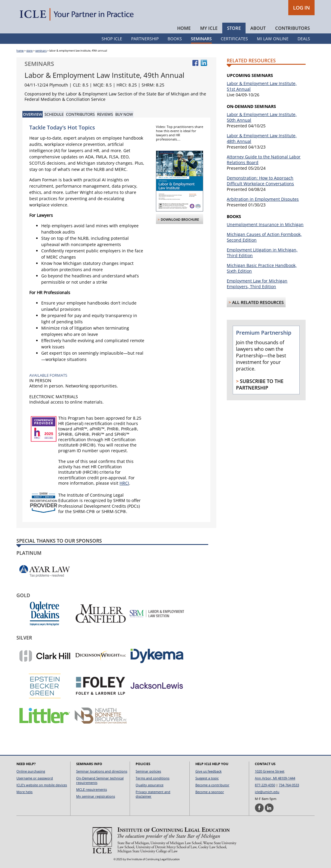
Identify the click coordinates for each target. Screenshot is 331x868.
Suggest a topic (207, 778)
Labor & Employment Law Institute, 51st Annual (262, 86)
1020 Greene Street (270, 771)
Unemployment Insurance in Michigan (265, 224)
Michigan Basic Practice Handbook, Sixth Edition (262, 268)
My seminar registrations (96, 796)
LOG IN (301, 8)
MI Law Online (273, 39)
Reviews (105, 114)
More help (24, 792)
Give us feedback (209, 771)
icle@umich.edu (267, 792)
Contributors (292, 28)
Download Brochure (180, 219)
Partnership (145, 39)
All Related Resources (258, 302)
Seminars (201, 39)
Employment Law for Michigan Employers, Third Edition (257, 284)
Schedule (54, 114)
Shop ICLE (112, 39)
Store (234, 28)
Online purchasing (31, 771)
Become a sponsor (210, 792)
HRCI (124, 483)
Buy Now (124, 114)
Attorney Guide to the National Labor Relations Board (264, 160)
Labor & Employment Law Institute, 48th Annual (262, 138)
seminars (41, 51)
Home (184, 28)
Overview (33, 114)
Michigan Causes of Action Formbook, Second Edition (264, 237)
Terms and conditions (153, 778)
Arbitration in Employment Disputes (263, 199)
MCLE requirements (92, 789)
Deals (304, 39)
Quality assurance (150, 785)
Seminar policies (148, 771)
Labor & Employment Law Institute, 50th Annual (262, 117)
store (29, 51)
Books (175, 39)
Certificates (234, 39)
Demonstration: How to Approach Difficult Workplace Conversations (260, 181)
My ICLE (209, 28)
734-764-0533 (289, 785)
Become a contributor (212, 785)
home (20, 51)
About (258, 28)
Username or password (35, 778)
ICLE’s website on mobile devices (42, 785)
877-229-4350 (265, 785)
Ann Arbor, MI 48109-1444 (275, 778)
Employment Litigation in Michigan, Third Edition (262, 253)
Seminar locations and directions (102, 771)
